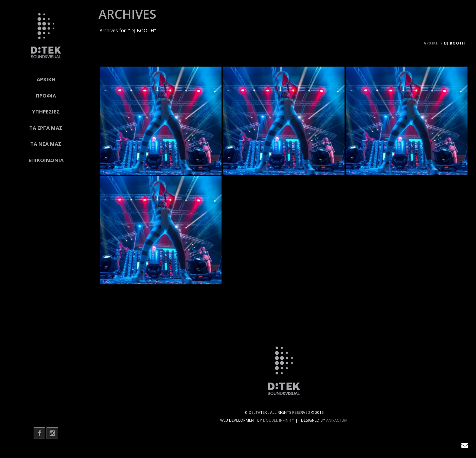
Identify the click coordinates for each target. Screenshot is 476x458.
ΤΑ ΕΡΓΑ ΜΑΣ (46, 128)
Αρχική (431, 43)
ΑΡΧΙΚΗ (46, 79)
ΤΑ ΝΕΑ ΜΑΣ (46, 144)
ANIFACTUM (337, 420)
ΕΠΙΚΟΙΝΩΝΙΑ (46, 160)
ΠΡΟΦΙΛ (46, 95)
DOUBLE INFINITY (279, 420)
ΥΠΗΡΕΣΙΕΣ (46, 111)
